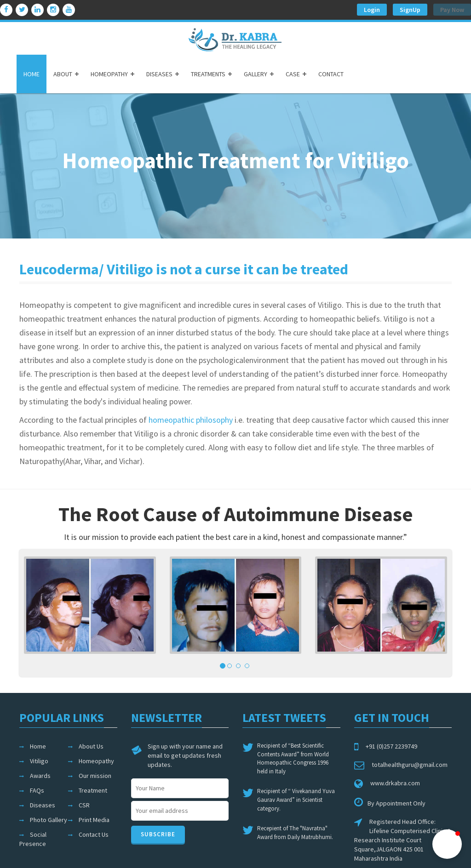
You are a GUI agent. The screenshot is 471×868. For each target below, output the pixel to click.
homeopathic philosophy (191, 420)
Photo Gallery (49, 820)
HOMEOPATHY (109, 74)
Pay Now (452, 10)
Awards (40, 776)
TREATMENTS (208, 74)
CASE (293, 74)
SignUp (410, 10)
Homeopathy (96, 761)
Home (38, 746)
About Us (91, 746)
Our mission (95, 776)
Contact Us (94, 834)
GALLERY (256, 74)
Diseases (43, 805)
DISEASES (159, 74)
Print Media (94, 820)
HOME (32, 74)
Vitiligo (39, 761)
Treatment (93, 790)
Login (372, 10)
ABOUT (63, 74)
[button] (447, 844)
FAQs (37, 790)
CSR (84, 805)
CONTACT (331, 74)
